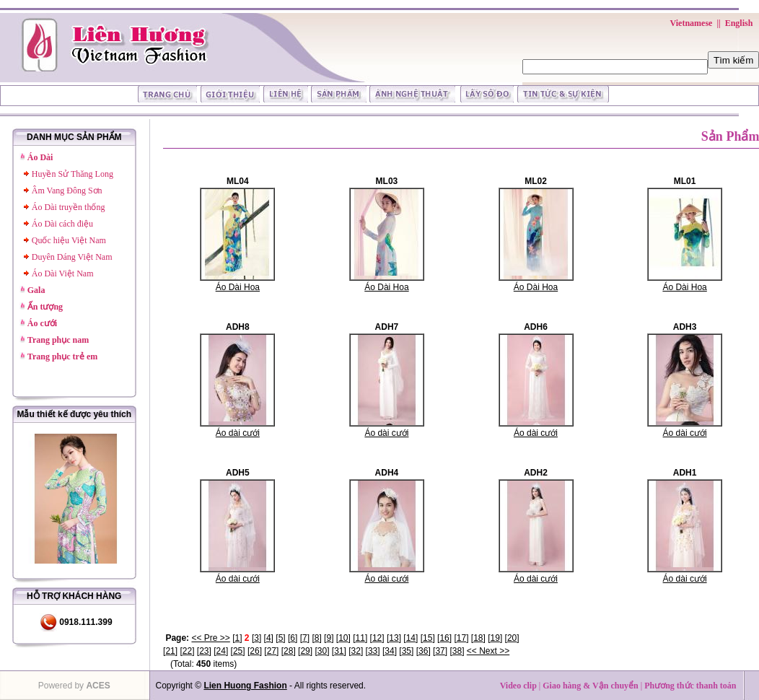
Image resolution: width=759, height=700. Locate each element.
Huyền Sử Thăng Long (73, 174)
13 (394, 638)
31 (339, 651)
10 (343, 638)
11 (360, 638)
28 (288, 651)
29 (305, 651)
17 (461, 638)
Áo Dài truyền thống (69, 207)
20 (512, 638)
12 (377, 638)
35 (407, 651)
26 (254, 651)
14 (411, 638)
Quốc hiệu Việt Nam (69, 240)
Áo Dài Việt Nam (63, 274)
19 (495, 638)
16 (444, 638)
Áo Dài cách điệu (62, 224)
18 (478, 638)
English (739, 23)
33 (373, 651)
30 (322, 651)
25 (238, 651)
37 (440, 651)
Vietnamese (692, 23)
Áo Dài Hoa (238, 287)
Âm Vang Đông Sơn (67, 191)
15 (427, 638)
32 (356, 651)
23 (204, 651)
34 (389, 651)
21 (170, 651)
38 (457, 651)
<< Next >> (488, 651)
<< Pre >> (210, 638)
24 (221, 651)
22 (187, 651)
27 (272, 651)
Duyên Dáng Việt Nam (72, 257)
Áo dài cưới (238, 433)
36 (423, 651)
